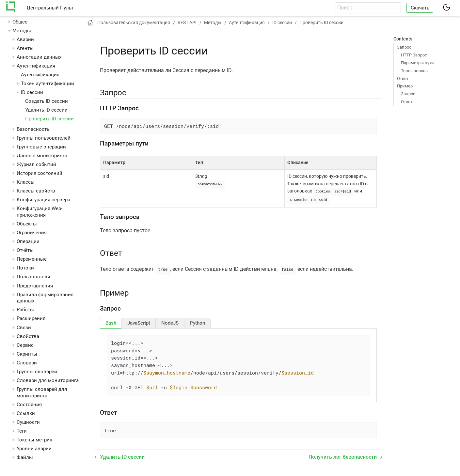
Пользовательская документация (134, 23)
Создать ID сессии (47, 101)
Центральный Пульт (50, 8)
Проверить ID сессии (49, 119)
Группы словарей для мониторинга (42, 392)
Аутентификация (40, 75)
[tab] (111, 322)
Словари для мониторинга (48, 380)
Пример (405, 86)
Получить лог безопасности (343, 456)
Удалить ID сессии (46, 110)
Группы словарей (37, 372)
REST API (187, 23)
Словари (27, 363)
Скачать (420, 8)
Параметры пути (417, 63)
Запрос (404, 47)
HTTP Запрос (414, 55)
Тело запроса (414, 71)
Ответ (403, 78)
